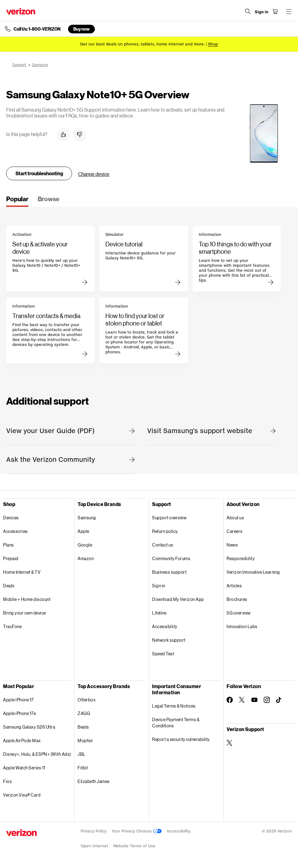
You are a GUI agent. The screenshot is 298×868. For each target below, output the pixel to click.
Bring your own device (25, 613)
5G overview (239, 613)
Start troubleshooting (39, 173)
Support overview (169, 518)
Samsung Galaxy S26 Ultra (29, 727)
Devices (11, 518)
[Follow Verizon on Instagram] (267, 700)
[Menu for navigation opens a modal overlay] (289, 11)
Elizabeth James (94, 781)
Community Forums (171, 558)
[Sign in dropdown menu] (262, 12)
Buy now (81, 29)
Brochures (237, 599)
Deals (9, 586)
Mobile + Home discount (27, 599)
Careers (235, 531)
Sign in (159, 586)
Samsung (87, 518)
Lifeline (159, 613)
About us (235, 518)
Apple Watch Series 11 (24, 768)
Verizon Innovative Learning (253, 572)
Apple (83, 531)
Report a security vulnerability (181, 739)
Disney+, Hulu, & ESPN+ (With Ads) (37, 754)
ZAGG (84, 713)
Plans (9, 545)
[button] (63, 135)
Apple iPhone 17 (18, 700)
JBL (82, 754)
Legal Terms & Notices (174, 706)
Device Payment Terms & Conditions (176, 723)
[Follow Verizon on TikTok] (279, 700)
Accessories (15, 531)
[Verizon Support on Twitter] (230, 743)
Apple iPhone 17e (19, 713)
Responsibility (241, 558)
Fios (7, 781)
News (232, 545)
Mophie (85, 740)
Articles (234, 586)
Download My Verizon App (178, 599)
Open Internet (94, 846)
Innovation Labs (242, 626)
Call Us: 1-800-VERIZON (37, 29)
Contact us (163, 545)
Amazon (86, 558)
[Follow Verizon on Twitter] (242, 700)
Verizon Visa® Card (22, 795)
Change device (94, 174)
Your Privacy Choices (137, 831)
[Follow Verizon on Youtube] (254, 700)
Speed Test (163, 654)
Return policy (165, 531)
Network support (169, 640)
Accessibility (165, 626)
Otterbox (87, 700)
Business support (169, 572)
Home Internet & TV (22, 572)
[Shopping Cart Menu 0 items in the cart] (275, 11)
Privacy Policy (94, 831)
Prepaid (11, 558)
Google (85, 545)
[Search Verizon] (248, 11)
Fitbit (83, 768)
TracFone (12, 626)
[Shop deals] (213, 44)
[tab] (17, 201)
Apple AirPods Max (22, 740)
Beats (83, 727)
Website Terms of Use (134, 846)
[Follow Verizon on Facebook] (230, 700)
